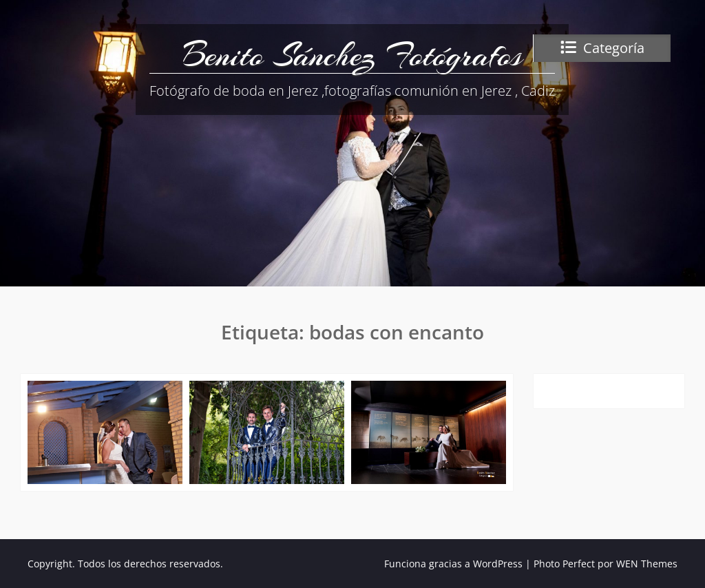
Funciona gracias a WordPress (453, 564)
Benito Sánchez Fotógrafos (352, 55)
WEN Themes (647, 564)
